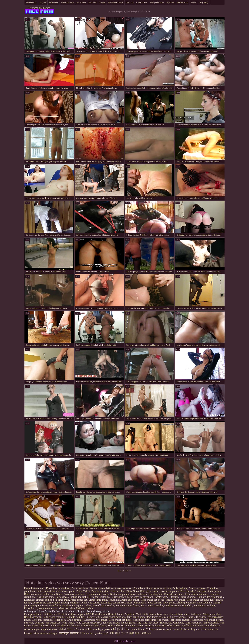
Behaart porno (68, 591)
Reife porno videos (82, 605)
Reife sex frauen (111, 623)
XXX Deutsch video (96, 614)
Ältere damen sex (124, 588)
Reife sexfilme (204, 603)
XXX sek (146, 633)
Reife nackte (74, 625)
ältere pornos (214, 591)
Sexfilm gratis (156, 594)
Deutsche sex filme (174, 594)
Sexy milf (93, 2)
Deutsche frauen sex (34, 588)
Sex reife (29, 623)
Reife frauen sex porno (153, 600)
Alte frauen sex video (148, 623)
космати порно (32, 629)
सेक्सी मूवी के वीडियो (69, 633)
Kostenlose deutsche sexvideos (117, 603)
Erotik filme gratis (98, 600)
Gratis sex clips (67, 608)
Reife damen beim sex (48, 591)
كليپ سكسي (101, 633)
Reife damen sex (79, 600)
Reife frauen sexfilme (198, 600)
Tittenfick (173, 597)
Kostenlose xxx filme (204, 605)
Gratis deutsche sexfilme (159, 588)
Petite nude (54, 2)
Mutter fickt (142, 614)
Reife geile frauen (149, 591)
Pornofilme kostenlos (103, 605)
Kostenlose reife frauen (127, 605)
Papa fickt (129, 614)
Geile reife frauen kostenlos (187, 623)
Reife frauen (68, 623)
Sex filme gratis (61, 600)
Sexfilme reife (189, 625)
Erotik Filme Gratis (52, 594)
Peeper (193, 2)
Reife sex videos (85, 608)
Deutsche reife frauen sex (47, 623)
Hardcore (130, 2)
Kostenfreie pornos (169, 591)
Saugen (102, 2)
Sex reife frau (73, 617)
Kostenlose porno (46, 597)
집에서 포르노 (66, 629)
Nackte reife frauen (176, 600)
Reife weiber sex (33, 594)
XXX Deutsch (50, 614)
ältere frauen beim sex (114, 617)
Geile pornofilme (39, 605)
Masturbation (183, 2)
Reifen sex (196, 614)
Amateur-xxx (31, 2)
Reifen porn (60, 620)
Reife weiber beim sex (197, 594)
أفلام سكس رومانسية (104, 629)
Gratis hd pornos (188, 597)
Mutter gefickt (128, 623)
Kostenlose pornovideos (58, 588)
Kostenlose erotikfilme (102, 588)
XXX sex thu (86, 633)
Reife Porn (139, 588)
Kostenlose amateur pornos (38, 600)
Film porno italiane (135, 629)
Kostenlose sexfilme (74, 594)
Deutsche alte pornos (39, 8)
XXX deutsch (155, 603)
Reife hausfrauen (80, 588)
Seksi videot (62, 597)
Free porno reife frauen (97, 594)
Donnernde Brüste (116, 2)
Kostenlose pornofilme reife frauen (151, 620)
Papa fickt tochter (100, 591)
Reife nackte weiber (91, 617)
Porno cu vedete (84, 629)
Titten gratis (166, 623)
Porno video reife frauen (210, 597)
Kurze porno (140, 603)
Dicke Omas (133, 591)
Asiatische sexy (67, 2)
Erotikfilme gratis (79, 597)
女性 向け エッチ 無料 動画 (125, 633)
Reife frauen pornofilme (67, 603)
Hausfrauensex (118, 597)
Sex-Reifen (81, 2)
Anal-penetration (157, 2)
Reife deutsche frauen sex (89, 623)
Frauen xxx (114, 600)
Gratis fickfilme (172, 605)
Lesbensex (142, 594)
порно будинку (49, 629)
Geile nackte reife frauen (94, 625)
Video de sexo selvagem (46, 633)
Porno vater (133, 597)
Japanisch (170, 2)
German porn (78, 614)
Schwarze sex (174, 625)
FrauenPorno (31, 608)
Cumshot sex (142, 2)
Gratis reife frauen (196, 617)
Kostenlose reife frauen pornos (207, 620)
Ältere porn (201, 591)
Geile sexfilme (180, 588)
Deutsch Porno (116, 614)
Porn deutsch (187, 591)
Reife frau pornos (135, 625)
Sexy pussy (204, 2)
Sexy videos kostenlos (152, 605)
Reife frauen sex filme (120, 620)
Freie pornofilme (33, 614)
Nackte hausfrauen (159, 614)
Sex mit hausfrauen (179, 614)
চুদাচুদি (121, 629)
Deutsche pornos (197, 588)
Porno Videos (83, 591)
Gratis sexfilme (75, 620)
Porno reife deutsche (180, 620)
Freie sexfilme (118, 591)
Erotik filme (64, 614)
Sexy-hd (43, 2)
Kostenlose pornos (48, 608)
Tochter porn (146, 597)
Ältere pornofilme (186, 603)
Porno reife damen (90, 603)
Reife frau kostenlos (99, 597)
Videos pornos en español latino (162, 629)
